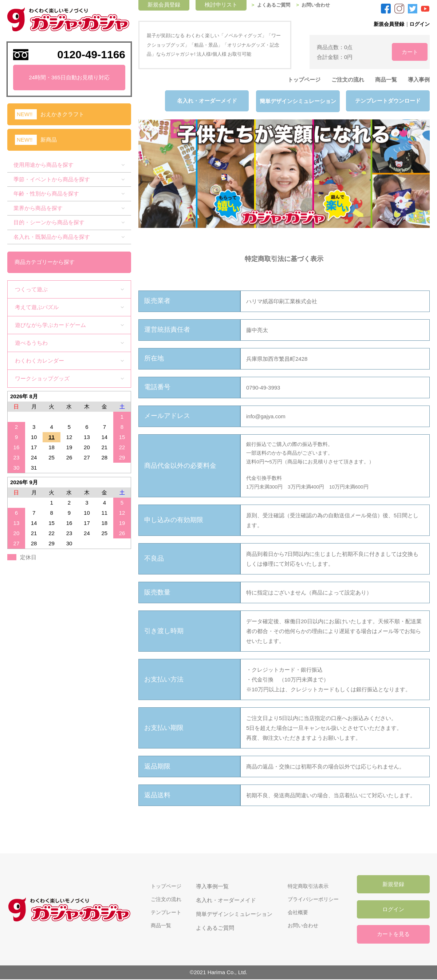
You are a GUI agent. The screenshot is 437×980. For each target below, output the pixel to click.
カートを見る (393, 935)
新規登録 (393, 884)
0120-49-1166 (91, 54)
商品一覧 (386, 80)
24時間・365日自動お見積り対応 (69, 77)
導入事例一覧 (210, 885)
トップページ (304, 80)
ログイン (419, 24)
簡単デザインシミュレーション (297, 101)
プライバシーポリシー (312, 899)
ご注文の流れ (348, 80)
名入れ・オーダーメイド (206, 101)
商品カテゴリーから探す (45, 261)
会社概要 (296, 913)
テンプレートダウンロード (388, 101)
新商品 (49, 140)
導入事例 (419, 80)
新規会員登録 (386, 24)
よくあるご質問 (278, 5)
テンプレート (163, 913)
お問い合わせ (322, 5)
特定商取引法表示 (307, 885)
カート (404, 52)
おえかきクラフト (62, 114)
